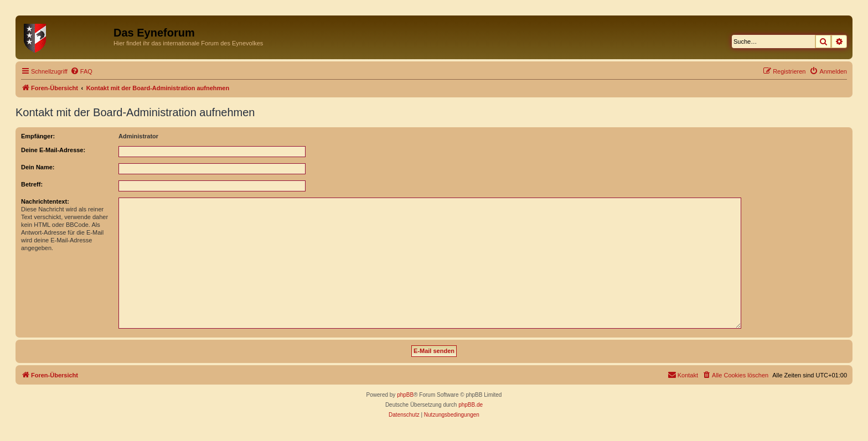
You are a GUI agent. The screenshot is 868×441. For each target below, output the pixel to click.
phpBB (405, 395)
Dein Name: (38, 167)
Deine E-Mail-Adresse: (53, 150)
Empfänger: (38, 136)
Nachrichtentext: (45, 201)
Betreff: (32, 184)
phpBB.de (471, 405)
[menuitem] (81, 71)
